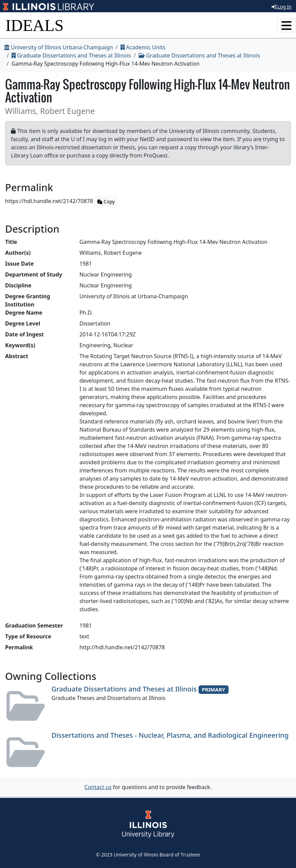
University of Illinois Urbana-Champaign (59, 47)
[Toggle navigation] (286, 26)
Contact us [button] (98, 787)
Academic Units (143, 47)
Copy (106, 202)
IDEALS (35, 25)
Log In (282, 7)
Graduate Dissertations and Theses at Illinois (71, 55)
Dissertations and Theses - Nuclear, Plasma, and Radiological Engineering (170, 735)
